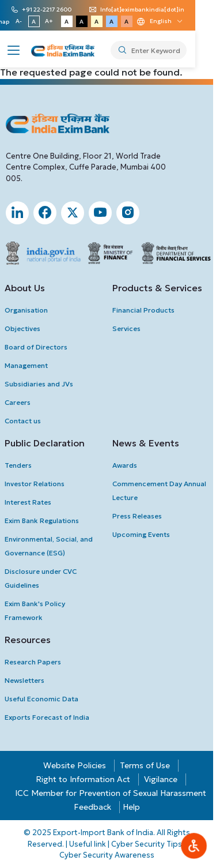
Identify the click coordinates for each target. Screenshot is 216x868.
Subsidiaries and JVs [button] (39, 384)
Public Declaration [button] (45, 443)
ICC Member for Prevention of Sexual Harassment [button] (111, 793)
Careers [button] (18, 402)
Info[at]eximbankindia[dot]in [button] (146, 10)
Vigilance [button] (161, 779)
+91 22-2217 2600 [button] (50, 10)
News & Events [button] (146, 443)
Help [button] (131, 807)
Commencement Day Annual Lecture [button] (159, 491)
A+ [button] (67, 21)
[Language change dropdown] (178, 21)
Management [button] (26, 365)
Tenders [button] (18, 465)
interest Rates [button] (28, 502)
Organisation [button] (26, 310)
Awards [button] (125, 465)
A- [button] (37, 21)
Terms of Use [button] (145, 765)
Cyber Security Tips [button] (147, 844)
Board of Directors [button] (36, 347)
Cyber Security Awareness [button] (107, 855)
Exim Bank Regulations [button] (42, 521)
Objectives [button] (22, 328)
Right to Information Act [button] (83, 779)
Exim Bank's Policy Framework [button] (35, 610)
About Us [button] (25, 288)
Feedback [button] (92, 807)
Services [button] (126, 328)
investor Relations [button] (35, 484)
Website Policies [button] (75, 765)
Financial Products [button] (143, 310)
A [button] (52, 22)
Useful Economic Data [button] (41, 699)
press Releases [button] (137, 516)
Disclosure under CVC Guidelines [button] (41, 578)
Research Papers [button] (33, 662)
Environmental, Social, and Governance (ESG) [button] (49, 546)
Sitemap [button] (16, 22)
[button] (14, 49)
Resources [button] (28, 640)
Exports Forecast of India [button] (47, 717)
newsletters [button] (24, 680)
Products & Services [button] (157, 288)
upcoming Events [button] (141, 534)
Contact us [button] (23, 421)
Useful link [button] (88, 844)
